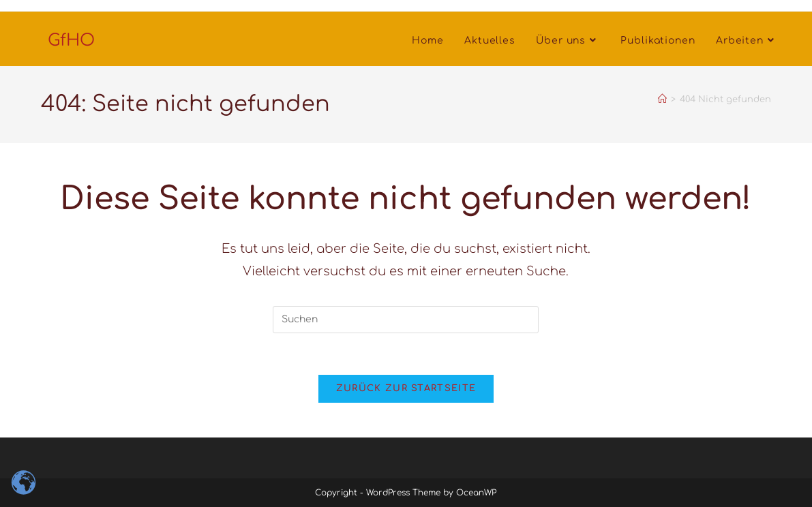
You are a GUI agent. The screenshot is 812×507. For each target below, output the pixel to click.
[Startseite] (662, 99)
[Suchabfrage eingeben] (406, 320)
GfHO (71, 41)
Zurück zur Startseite (406, 388)
